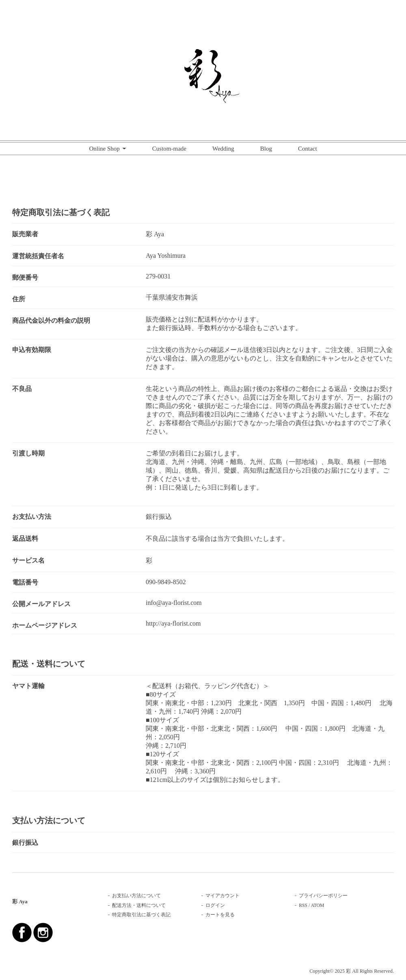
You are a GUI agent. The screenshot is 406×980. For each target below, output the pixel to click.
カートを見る (220, 915)
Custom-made (169, 149)
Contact (308, 149)
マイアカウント (222, 896)
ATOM (318, 906)
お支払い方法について (136, 896)
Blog (266, 149)
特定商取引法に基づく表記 (141, 915)
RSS (303, 906)
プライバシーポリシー (323, 896)
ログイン (215, 906)
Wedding (223, 149)
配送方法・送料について (139, 906)
